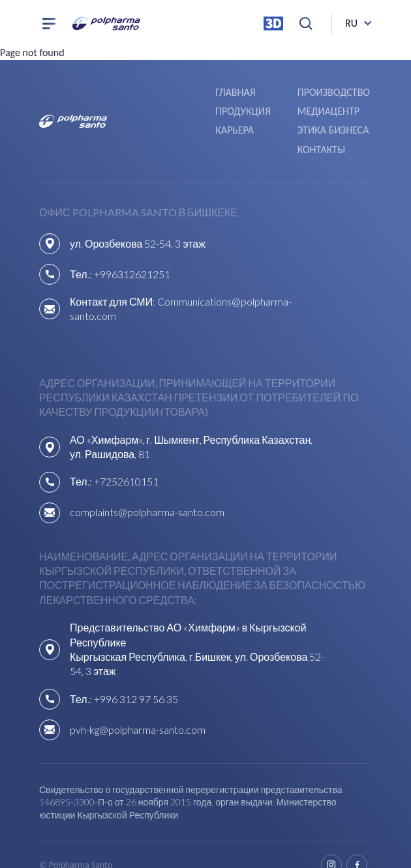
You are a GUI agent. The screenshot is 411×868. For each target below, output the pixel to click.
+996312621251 (132, 253)
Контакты (321, 129)
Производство (252, 92)
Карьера (235, 110)
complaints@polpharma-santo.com (147, 492)
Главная (154, 92)
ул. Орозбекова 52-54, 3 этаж (138, 223)
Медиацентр (165, 110)
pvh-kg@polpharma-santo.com (138, 709)
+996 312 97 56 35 (136, 678)
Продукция (325, 92)
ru (351, 23)
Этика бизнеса (333, 110)
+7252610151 (126, 461)
